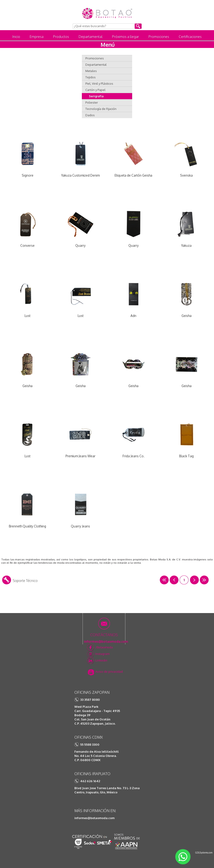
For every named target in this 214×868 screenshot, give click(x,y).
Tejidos (91, 77)
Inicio (16, 37)
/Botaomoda (104, 647)
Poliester (92, 102)
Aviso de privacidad (109, 672)
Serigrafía (96, 96)
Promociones (159, 37)
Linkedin (101, 660)
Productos (61, 37)
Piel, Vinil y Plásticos (99, 84)
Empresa (37, 37)
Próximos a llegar (125, 37)
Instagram (102, 654)
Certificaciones (190, 37)
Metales (91, 71)
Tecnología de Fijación (101, 109)
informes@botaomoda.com (94, 818)
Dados (90, 115)
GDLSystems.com (204, 853)
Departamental (91, 37)
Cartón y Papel (95, 90)
